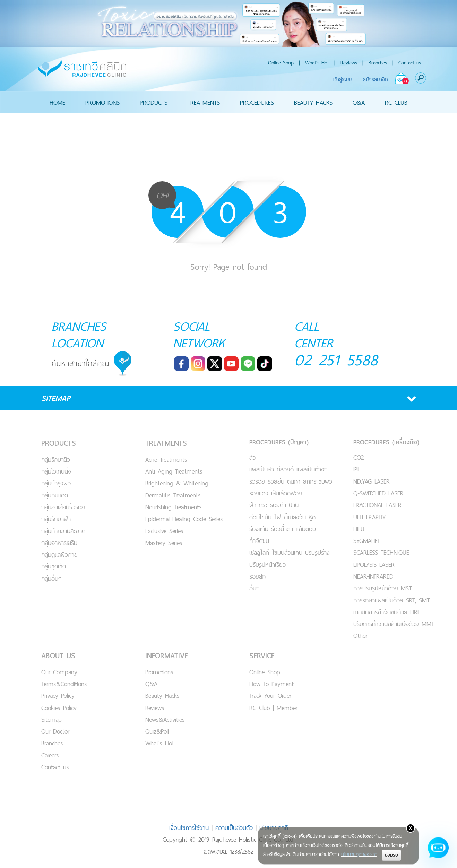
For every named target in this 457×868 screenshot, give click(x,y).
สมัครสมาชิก (376, 79)
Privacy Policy (58, 696)
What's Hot (317, 63)
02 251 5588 (336, 360)
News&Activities (165, 719)
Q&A (359, 102)
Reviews (349, 63)
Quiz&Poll (157, 731)
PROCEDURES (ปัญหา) (279, 442)
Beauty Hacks (162, 696)
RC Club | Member (273, 708)
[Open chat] (438, 849)
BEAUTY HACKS (313, 102)
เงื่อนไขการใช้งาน (189, 828)
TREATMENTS (204, 102)
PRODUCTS (154, 102)
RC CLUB (396, 102)
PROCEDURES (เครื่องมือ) (386, 442)
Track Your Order (270, 696)
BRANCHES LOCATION (79, 335)
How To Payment (271, 684)
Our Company (59, 672)
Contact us (410, 63)
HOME (57, 102)
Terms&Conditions (64, 684)
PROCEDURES (257, 102)
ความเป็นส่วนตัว (234, 828)
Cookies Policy (59, 708)
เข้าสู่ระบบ (342, 79)
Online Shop (281, 63)
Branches (378, 63)
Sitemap (51, 719)
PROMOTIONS (102, 102)
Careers (50, 755)
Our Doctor (55, 731)
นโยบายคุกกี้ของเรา (359, 854)
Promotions (159, 672)
